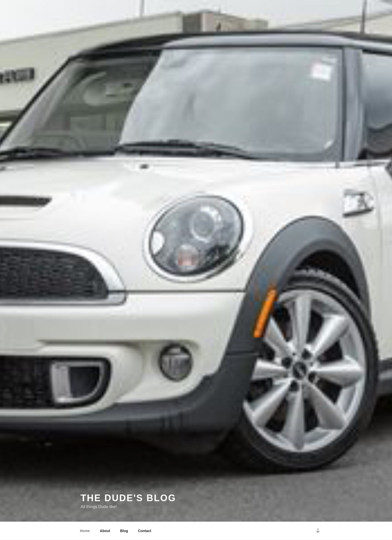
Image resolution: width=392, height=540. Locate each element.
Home (85, 531)
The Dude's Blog (128, 498)
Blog (124, 531)
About (105, 531)
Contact (145, 531)
